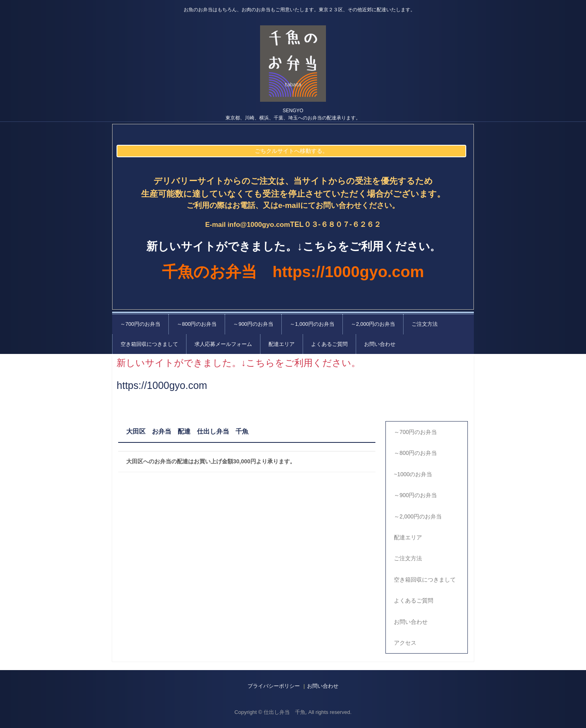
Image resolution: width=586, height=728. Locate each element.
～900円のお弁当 (253, 324)
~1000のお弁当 (413, 474)
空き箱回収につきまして (149, 344)
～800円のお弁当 (197, 324)
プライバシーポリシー (274, 686)
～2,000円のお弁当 (373, 324)
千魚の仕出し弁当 (293, 64)
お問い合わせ (380, 344)
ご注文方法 (425, 324)
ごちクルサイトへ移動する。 (291, 151)
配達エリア (282, 344)
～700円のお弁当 (140, 324)
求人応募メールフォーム (223, 344)
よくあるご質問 (329, 344)
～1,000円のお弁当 (312, 324)
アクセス (405, 643)
